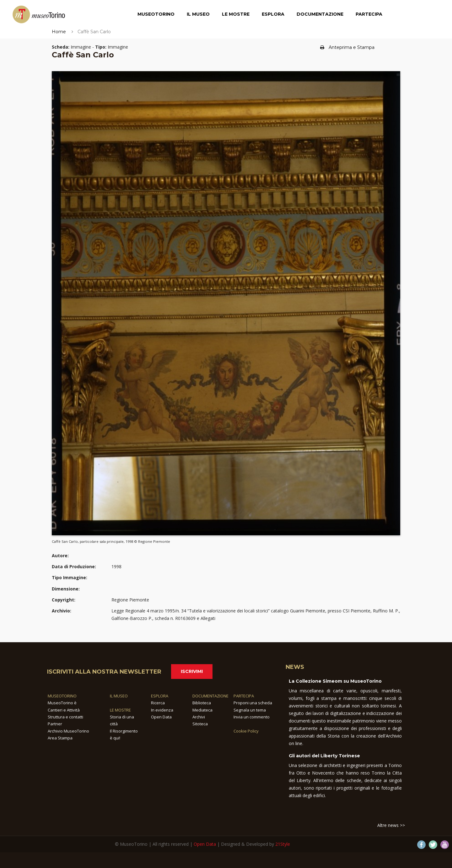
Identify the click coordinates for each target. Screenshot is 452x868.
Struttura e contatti (65, 717)
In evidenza (162, 710)
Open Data (161, 717)
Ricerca (158, 703)
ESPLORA (160, 696)
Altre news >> (391, 825)
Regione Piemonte (130, 600)
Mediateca (202, 710)
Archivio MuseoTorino (68, 731)
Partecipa (369, 14)
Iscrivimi (192, 671)
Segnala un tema (250, 710)
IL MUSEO (119, 696)
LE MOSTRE (120, 710)
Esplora (273, 14)
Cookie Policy (246, 731)
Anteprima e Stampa (347, 47)
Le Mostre (236, 14)
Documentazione (320, 14)
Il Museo (198, 14)
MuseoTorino (156, 14)
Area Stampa (60, 738)
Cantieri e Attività (64, 710)
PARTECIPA (244, 696)
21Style (283, 844)
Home (59, 32)
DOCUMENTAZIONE (210, 696)
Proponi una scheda (253, 703)
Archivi (199, 717)
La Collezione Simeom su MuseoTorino (335, 681)
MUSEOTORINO (62, 696)
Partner (55, 724)
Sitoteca (200, 724)
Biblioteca (202, 703)
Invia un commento (252, 717)
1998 (116, 566)
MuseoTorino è (62, 703)
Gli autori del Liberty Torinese (324, 756)
